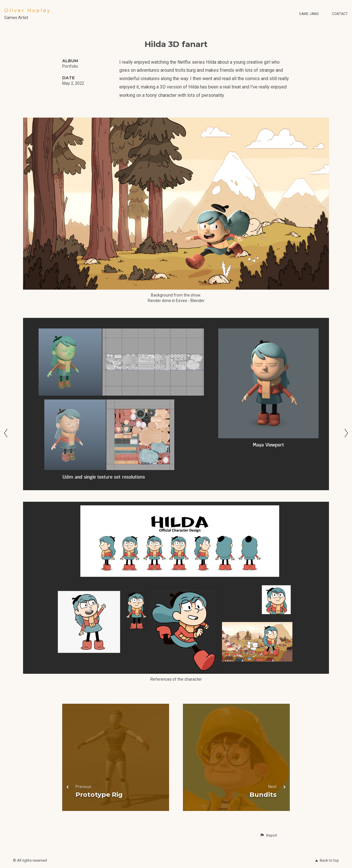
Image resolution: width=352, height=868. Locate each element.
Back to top (327, 860)
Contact (340, 14)
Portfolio (70, 66)
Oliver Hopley (28, 11)
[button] (268, 835)
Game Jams (309, 14)
